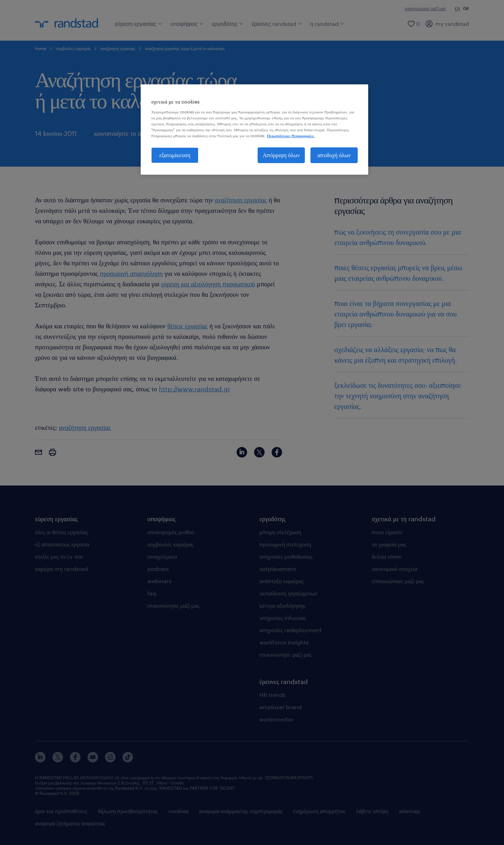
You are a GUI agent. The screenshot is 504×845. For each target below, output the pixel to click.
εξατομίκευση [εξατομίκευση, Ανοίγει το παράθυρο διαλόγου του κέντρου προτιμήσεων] (175, 155)
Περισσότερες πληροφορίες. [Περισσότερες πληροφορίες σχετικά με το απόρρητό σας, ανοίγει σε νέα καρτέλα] (291, 136)
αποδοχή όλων (334, 155)
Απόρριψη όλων (281, 155)
